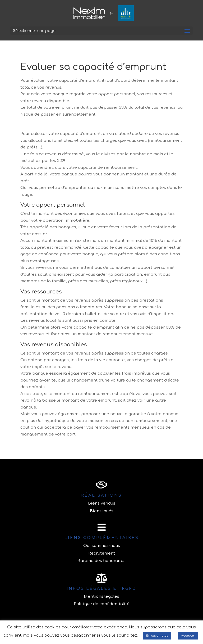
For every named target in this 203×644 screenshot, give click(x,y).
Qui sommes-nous (102, 546)
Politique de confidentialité (102, 604)
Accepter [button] (188, 636)
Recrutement (102, 553)
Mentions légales (101, 597)
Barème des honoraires (101, 561)
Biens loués (102, 511)
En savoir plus (157, 636)
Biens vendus (102, 503)
